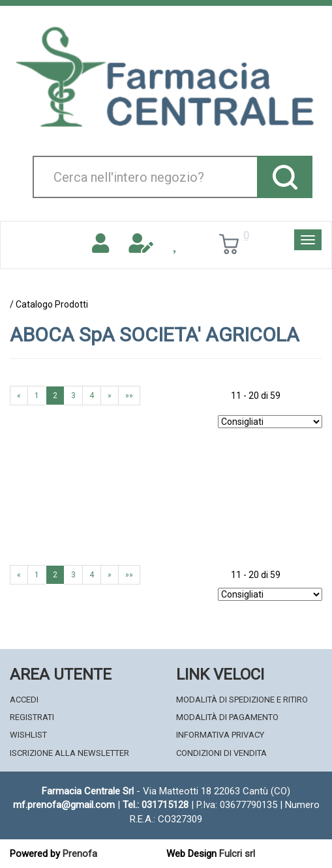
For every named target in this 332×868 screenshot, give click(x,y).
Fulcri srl (237, 854)
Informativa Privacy (220, 735)
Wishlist (28, 735)
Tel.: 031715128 (156, 805)
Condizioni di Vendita (221, 753)
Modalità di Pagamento (227, 717)
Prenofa (80, 854)
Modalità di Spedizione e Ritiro (242, 700)
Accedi (24, 700)
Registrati (32, 717)
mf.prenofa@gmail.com (64, 805)
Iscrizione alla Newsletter (69, 753)
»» (129, 396)
